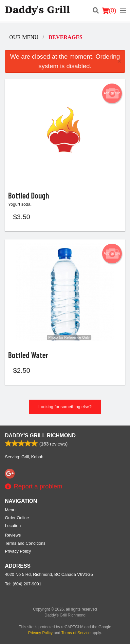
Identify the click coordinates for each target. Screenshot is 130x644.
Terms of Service (76, 633)
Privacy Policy (18, 551)
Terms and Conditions (25, 543)
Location (13, 526)
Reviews (13, 535)
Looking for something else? (65, 407)
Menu (10, 510)
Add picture (112, 93)
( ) (109, 10)
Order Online (17, 518)
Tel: (23, 584)
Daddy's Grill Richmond (40, 436)
